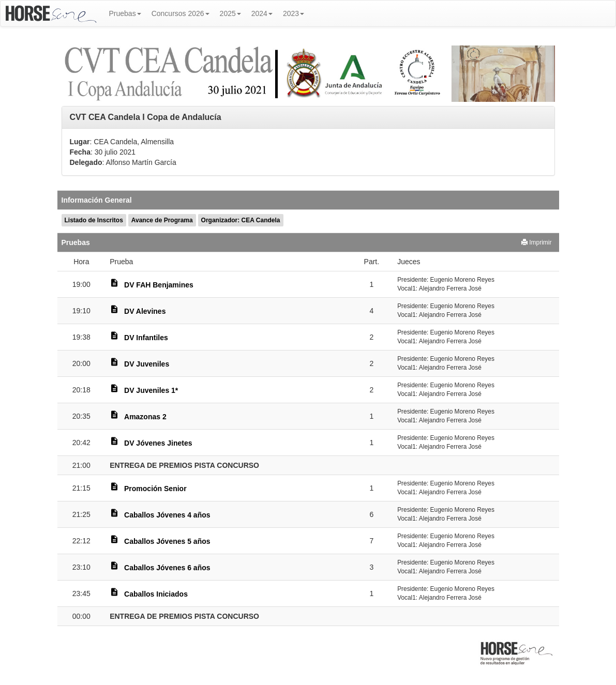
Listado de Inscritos (94, 220)
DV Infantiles (146, 338)
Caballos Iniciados (156, 594)
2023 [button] (294, 13)
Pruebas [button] (125, 13)
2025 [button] (230, 13)
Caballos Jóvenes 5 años (167, 541)
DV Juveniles (147, 364)
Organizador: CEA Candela (241, 220)
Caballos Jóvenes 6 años (167, 568)
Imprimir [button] (537, 242)
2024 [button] (262, 13)
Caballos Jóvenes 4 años (167, 515)
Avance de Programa (162, 220)
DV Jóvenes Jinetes (158, 443)
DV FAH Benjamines (159, 285)
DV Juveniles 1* (151, 390)
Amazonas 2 (145, 417)
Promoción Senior (155, 489)
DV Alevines (145, 311)
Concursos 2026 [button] (181, 13)
